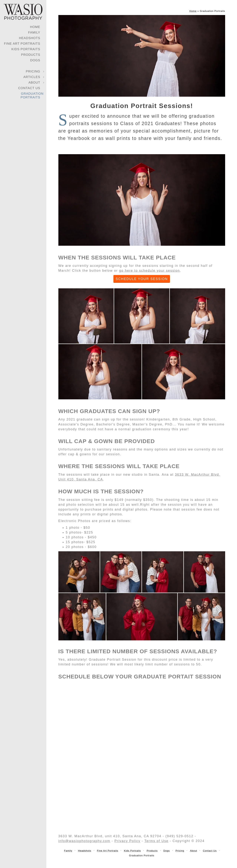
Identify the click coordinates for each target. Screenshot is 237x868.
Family (34, 33)
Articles (32, 77)
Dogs (35, 60)
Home (35, 27)
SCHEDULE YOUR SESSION (142, 279)
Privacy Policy (127, 841)
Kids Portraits (26, 49)
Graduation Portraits (32, 96)
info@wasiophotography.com (84, 841)
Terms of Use (156, 841)
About (34, 83)
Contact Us (29, 88)
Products (31, 55)
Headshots (30, 38)
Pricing (33, 71)
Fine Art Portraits (22, 44)
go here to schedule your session (150, 271)
